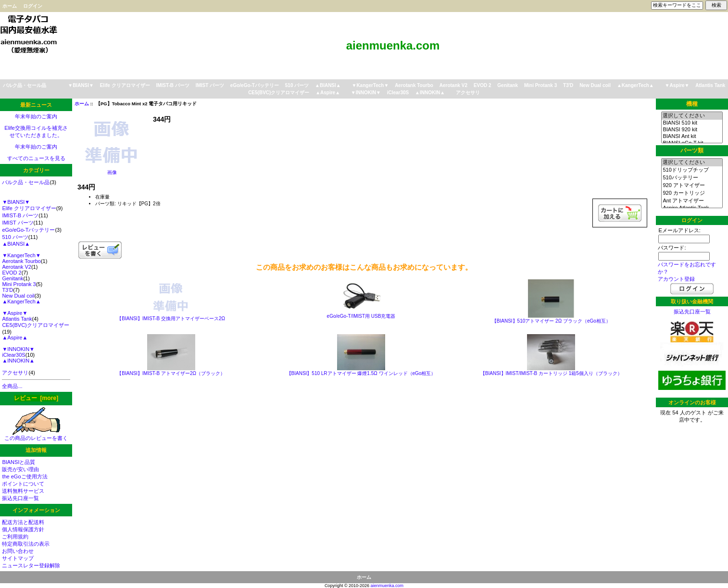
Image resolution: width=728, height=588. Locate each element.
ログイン (33, 6)
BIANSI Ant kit (692, 137)
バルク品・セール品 (25, 85)
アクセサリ (468, 93)
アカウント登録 (676, 279)
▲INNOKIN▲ (430, 93)
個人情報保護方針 (23, 529)
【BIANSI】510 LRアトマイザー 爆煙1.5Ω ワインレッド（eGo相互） (361, 373)
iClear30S (398, 93)
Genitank (508, 85)
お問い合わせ (18, 551)
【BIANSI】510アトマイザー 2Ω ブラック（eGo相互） (551, 321)
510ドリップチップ (692, 170)
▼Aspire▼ (677, 85)
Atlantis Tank (710, 85)
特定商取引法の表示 (26, 544)
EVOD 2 (483, 85)
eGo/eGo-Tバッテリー (255, 85)
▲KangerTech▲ (635, 85)
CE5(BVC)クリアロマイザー (279, 93)
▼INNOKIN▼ (366, 93)
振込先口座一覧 (20, 498)
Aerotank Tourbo (414, 85)
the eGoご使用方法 (25, 476)
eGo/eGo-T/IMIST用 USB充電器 (361, 316)
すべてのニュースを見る (36, 158)
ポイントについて (23, 484)
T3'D (568, 85)
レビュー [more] (36, 398)
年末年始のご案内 (36, 116)
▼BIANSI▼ (81, 85)
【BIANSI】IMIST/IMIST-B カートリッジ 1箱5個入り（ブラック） (551, 373)
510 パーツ (297, 85)
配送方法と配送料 (23, 522)
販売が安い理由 (20, 469)
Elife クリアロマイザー (125, 85)
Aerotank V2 (453, 85)
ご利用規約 (15, 537)
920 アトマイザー (692, 186)
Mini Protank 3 (540, 85)
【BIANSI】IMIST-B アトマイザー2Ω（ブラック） (171, 373)
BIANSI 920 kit (692, 130)
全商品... (12, 386)
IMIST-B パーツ (172, 85)
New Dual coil (595, 85)
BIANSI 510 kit (692, 123)
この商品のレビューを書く (36, 435)
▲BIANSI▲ (328, 85)
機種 (692, 104)
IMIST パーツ (210, 85)
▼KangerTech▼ (370, 85)
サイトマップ (18, 558)
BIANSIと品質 (19, 462)
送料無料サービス (23, 491)
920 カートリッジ (692, 193)
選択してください (692, 116)
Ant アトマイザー (692, 201)
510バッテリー (692, 178)
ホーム (10, 6)
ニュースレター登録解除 (31, 565)
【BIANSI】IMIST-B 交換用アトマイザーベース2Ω (171, 319)
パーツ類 (692, 150)
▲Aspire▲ (328, 93)
